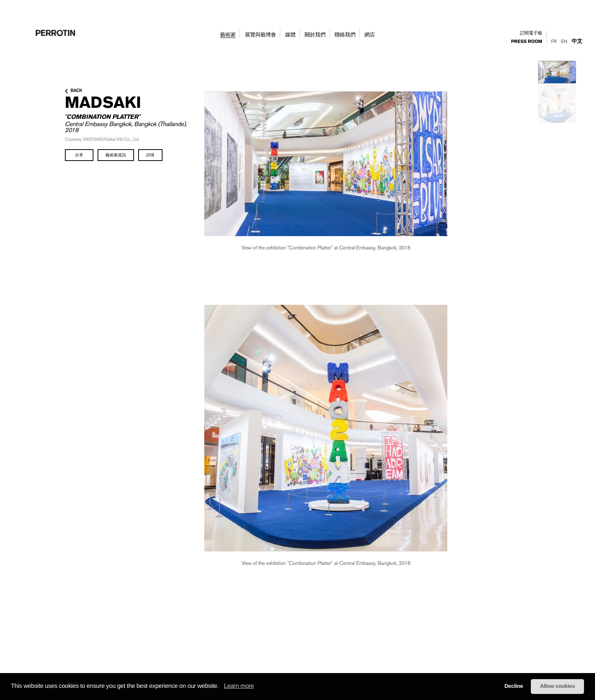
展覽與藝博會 (260, 35)
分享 (79, 155)
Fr (554, 41)
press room (527, 42)
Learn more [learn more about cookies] (239, 686)
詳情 (150, 155)
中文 (577, 41)
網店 (370, 35)
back (74, 91)
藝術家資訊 (116, 155)
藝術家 (228, 35)
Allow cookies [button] (557, 686)
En (564, 41)
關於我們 (315, 35)
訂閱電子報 (531, 33)
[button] (221, 687)
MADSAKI (103, 102)
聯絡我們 (345, 35)
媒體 (290, 35)
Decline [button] (514, 686)
